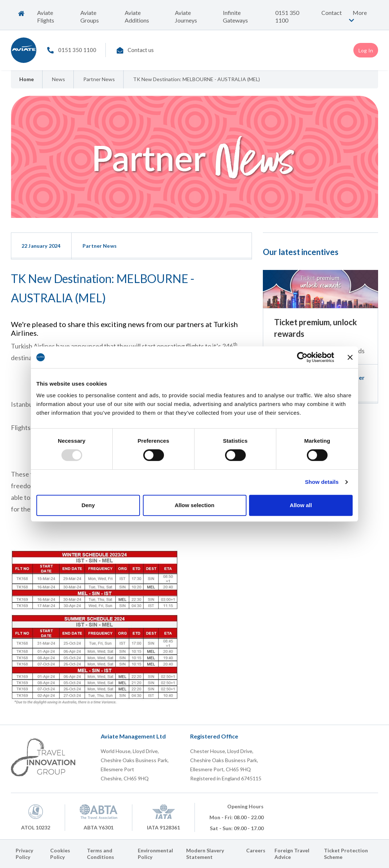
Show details (322, 482)
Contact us (141, 50)
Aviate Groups (90, 16)
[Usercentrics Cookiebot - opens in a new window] (302, 357)
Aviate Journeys (186, 16)
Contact (332, 13)
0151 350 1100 (287, 16)
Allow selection (194, 505)
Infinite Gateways (235, 16)
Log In (366, 50)
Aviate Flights (46, 16)
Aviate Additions (137, 16)
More (357, 16)
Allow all (301, 505)
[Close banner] (350, 357)
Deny (88, 505)
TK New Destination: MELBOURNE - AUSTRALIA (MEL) (196, 79)
